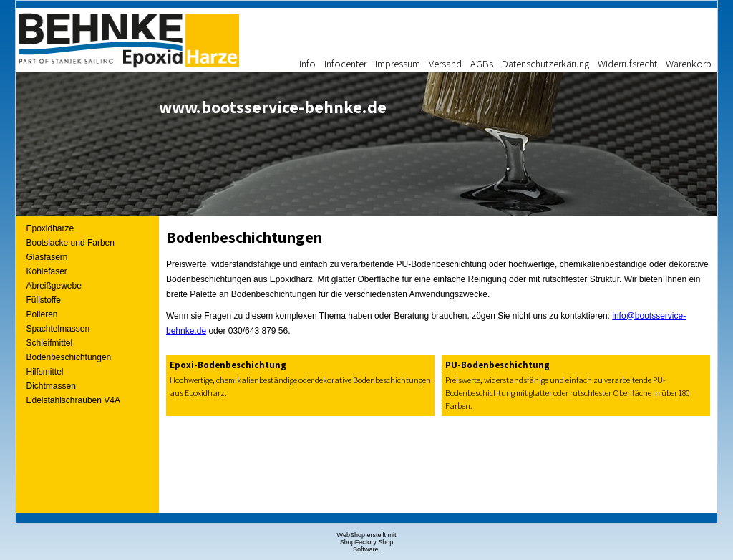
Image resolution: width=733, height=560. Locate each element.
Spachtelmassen (58, 329)
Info (307, 63)
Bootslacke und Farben (71, 243)
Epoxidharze (50, 228)
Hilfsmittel (45, 372)
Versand (445, 63)
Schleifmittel (50, 343)
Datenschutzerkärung (545, 63)
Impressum (398, 63)
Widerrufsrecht (627, 63)
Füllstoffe (44, 300)
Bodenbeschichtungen (69, 357)
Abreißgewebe (54, 286)
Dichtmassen (51, 386)
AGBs (482, 63)
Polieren (42, 314)
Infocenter (345, 63)
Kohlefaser (47, 271)
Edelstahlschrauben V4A (73, 400)
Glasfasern (47, 257)
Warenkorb (689, 63)
